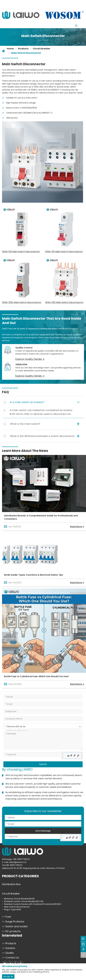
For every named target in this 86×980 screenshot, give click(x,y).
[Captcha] (33, 754)
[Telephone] (43, 711)
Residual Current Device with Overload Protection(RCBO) (33, 904)
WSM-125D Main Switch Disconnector (22, 302)
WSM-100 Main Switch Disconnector (21, 252)
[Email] (43, 704)
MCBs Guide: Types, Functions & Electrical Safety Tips (34, 575)
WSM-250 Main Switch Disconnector (64, 302)
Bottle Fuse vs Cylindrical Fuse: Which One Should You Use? (37, 676)
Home (10, 49)
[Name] (43, 697)
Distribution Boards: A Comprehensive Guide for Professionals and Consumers (41, 517)
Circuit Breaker (42, 49)
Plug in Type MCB (12, 910)
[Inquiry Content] (43, 740)
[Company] (43, 719)
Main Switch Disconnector (26, 53)
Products (23, 49)
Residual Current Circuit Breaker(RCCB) (24, 901)
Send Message (43, 831)
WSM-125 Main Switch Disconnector (64, 252)
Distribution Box (11, 884)
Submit (43, 764)
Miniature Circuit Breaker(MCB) (19, 899)
